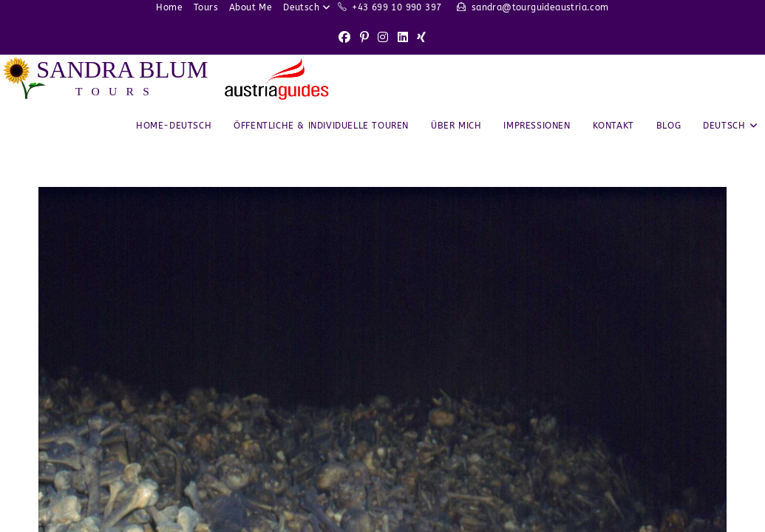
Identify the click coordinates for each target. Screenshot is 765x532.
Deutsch (309, 7)
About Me (251, 7)
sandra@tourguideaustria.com (540, 7)
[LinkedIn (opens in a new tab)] (403, 38)
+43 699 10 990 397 (397, 7)
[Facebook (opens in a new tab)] (344, 38)
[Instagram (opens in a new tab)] (383, 38)
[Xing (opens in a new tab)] (421, 38)
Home (169, 7)
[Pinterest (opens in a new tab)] (364, 38)
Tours (206, 7)
